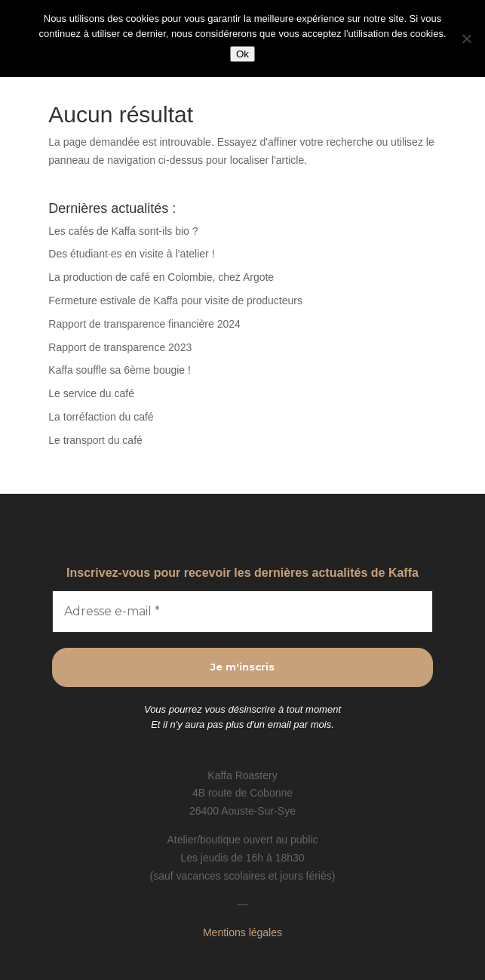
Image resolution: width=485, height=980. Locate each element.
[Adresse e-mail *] (242, 612)
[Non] (466, 39)
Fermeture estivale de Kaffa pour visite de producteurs (175, 300)
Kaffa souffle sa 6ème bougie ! (120, 370)
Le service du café (91, 393)
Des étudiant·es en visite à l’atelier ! (131, 254)
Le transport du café (95, 440)
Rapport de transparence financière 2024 (144, 324)
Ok (242, 54)
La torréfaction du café (101, 417)
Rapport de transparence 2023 (120, 347)
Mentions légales (242, 932)
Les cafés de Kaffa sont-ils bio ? (123, 231)
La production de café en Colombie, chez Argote (161, 277)
